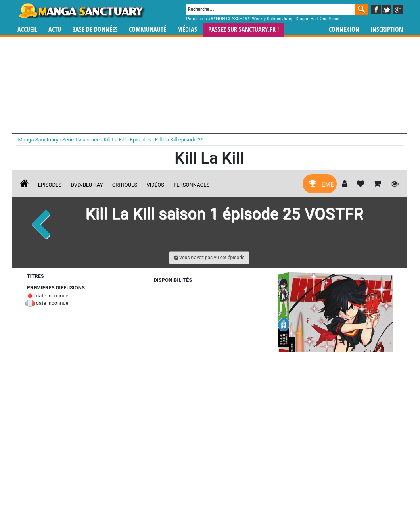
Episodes (50, 185)
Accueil (27, 30)
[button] (209, 258)
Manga (81, 11)
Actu (55, 30)
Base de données (95, 30)
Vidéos (155, 185)
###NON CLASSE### (229, 19)
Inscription (387, 30)
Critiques (125, 185)
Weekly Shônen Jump (273, 19)
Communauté (148, 30)
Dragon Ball (307, 19)
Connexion (344, 30)
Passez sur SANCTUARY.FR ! (244, 30)
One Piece (329, 19)
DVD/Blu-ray (87, 185)
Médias (187, 30)
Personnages (191, 185)
